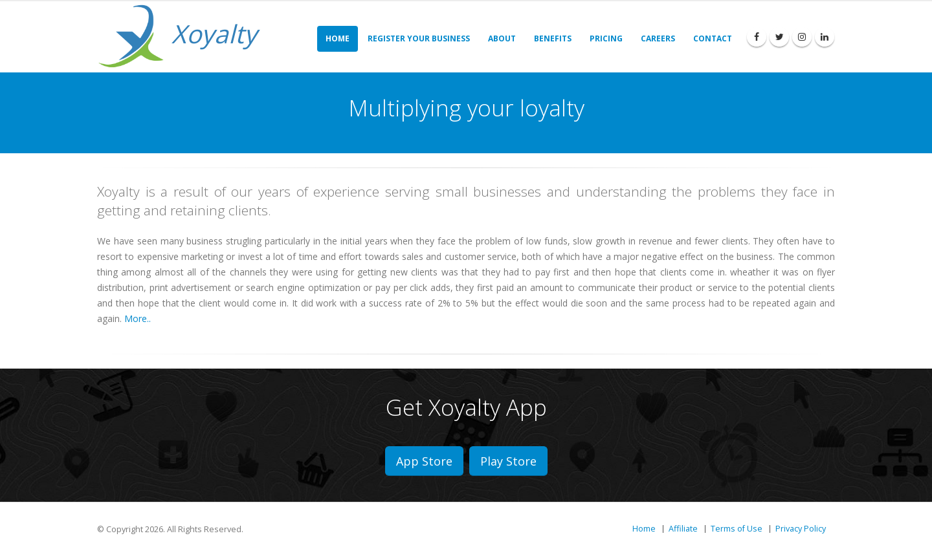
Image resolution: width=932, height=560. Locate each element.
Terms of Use (737, 529)
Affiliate (683, 529)
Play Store (508, 461)
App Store (424, 461)
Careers (658, 38)
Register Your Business (419, 38)
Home (338, 38)
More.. (138, 318)
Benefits (553, 38)
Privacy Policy (801, 529)
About (502, 38)
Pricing (606, 38)
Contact (713, 38)
